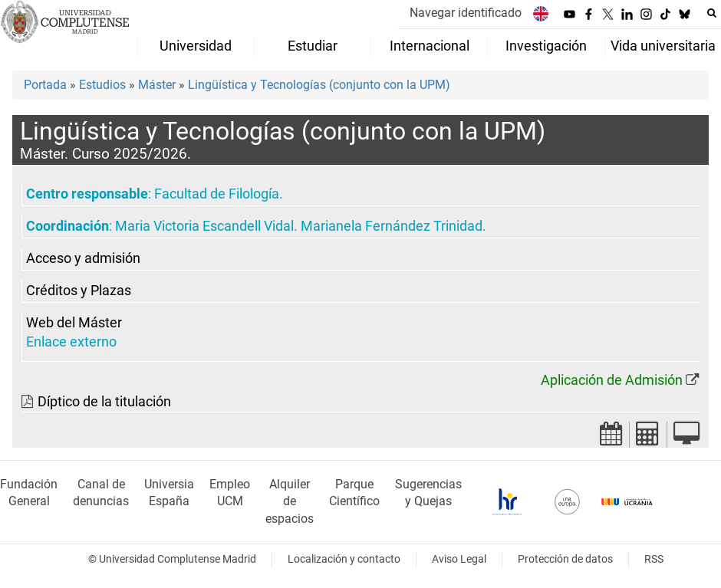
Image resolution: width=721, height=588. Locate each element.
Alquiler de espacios (290, 502)
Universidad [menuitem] (196, 46)
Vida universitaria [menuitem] (663, 46)
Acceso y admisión (83, 258)
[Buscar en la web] (712, 13)
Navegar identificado (466, 13)
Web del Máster (74, 323)
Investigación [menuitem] (546, 46)
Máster (157, 85)
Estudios (102, 85)
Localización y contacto (344, 559)
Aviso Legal (459, 559)
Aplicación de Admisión (612, 380)
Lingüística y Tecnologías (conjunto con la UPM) (319, 85)
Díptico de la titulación (104, 402)
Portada (45, 85)
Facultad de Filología (217, 194)
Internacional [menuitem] (430, 46)
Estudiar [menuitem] (313, 46)
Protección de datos (565, 559)
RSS (654, 559)
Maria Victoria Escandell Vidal (204, 226)
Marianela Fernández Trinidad (392, 226)
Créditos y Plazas (79, 291)
